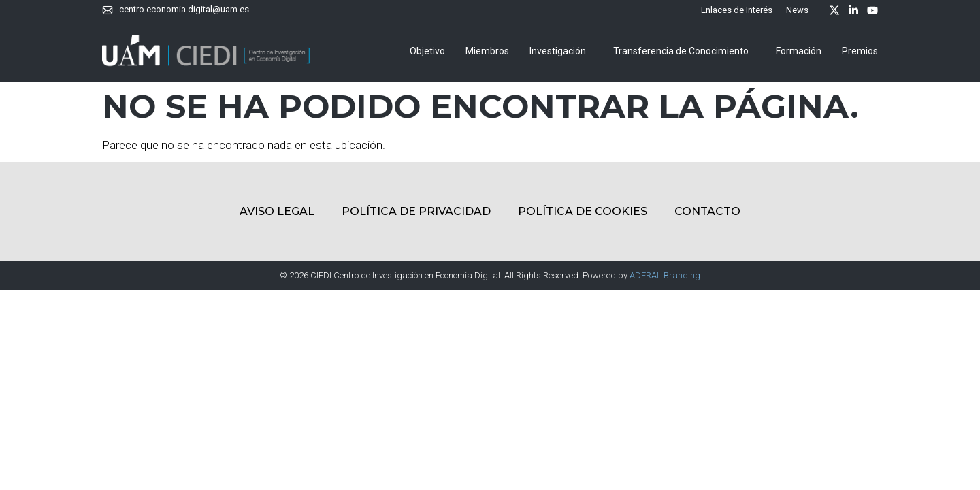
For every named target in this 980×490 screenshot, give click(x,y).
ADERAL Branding (665, 275)
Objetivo (427, 51)
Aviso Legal (277, 211)
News (797, 10)
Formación (799, 51)
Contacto (707, 211)
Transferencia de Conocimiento (684, 51)
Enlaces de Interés (737, 10)
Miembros (487, 51)
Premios (860, 51)
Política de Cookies (583, 211)
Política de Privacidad (416, 211)
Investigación (561, 51)
